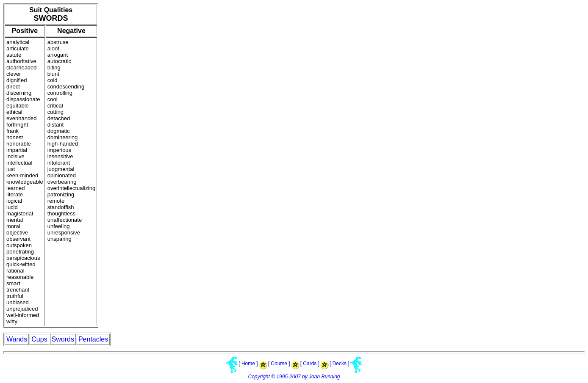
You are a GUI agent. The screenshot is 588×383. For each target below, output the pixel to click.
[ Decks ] (340, 364)
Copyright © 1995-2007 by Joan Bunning (294, 377)
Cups (39, 339)
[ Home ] (248, 364)
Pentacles (93, 339)
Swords (63, 339)
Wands (17, 339)
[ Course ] (279, 364)
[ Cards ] (310, 364)
